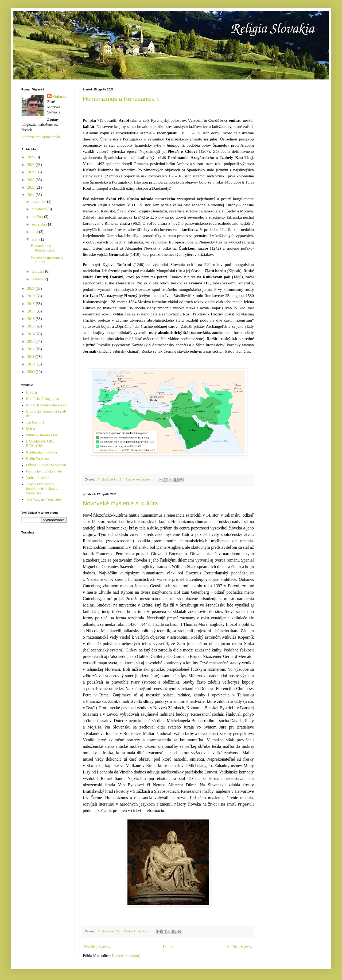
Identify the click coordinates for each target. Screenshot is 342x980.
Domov (169, 947)
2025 (32, 165)
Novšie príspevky (97, 947)
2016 (32, 319)
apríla (36, 239)
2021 (32, 195)
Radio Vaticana (38, 459)
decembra (39, 202)
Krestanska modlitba (42, 452)
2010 (32, 364)
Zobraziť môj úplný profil (41, 137)
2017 (32, 311)
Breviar (32, 392)
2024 (32, 172)
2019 (32, 296)
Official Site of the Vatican (46, 465)
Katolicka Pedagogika (43, 399)
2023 (32, 180)
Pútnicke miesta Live (42, 435)
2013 (32, 342)
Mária (31, 429)
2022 (32, 187)
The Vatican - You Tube (44, 499)
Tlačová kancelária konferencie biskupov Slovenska (42, 489)
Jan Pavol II (35, 422)
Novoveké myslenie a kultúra (120, 503)
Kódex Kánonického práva (46, 405)
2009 (32, 372)
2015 (32, 326)
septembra (40, 224)
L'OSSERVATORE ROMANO (40, 444)
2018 (32, 304)
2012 (32, 349)
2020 (32, 289)
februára (38, 271)
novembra (39, 209)
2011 (31, 357)
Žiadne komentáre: (138, 479)
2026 (32, 157)
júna (35, 232)
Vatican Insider (37, 478)
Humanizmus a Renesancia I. (121, 99)
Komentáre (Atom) (126, 956)
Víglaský (60, 96)
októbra (38, 217)
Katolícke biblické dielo (44, 471)
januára (38, 279)
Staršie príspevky (240, 947)
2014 (32, 334)
